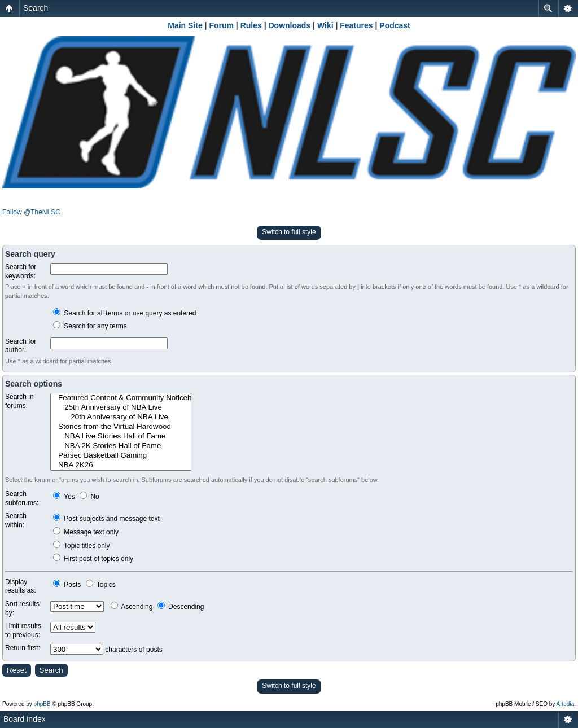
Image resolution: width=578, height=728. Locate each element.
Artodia (566, 704)
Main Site (185, 25)
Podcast (395, 25)
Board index (25, 719)
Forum (221, 25)
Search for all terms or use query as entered (124, 313)
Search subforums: (22, 498)
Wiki (325, 25)
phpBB (42, 704)
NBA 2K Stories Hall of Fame (121, 446)
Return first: (23, 648)
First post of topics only (93, 559)
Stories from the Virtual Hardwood (121, 427)
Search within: (16, 520)
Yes (64, 497)
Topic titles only (82, 546)
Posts (67, 585)
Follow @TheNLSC (31, 212)
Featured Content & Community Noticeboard (121, 398)
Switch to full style (289, 232)
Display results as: (21, 586)
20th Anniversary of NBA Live (121, 417)
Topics (101, 585)
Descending (181, 607)
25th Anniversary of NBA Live (121, 408)
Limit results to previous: (23, 630)
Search (36, 8)
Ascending (132, 607)
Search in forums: (19, 401)
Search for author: (21, 346)
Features (356, 25)
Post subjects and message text (106, 519)
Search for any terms (90, 326)
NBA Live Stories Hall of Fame (121, 437)
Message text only (86, 532)
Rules (251, 25)
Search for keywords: (21, 271)
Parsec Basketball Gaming (121, 456)
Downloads (290, 25)
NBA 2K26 (121, 465)
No (89, 497)
